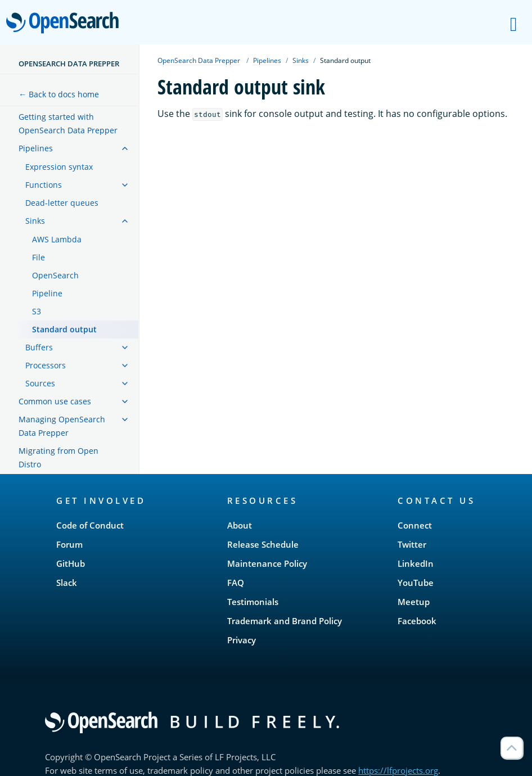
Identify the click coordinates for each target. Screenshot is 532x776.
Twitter (412, 544)
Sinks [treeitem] (35, 221)
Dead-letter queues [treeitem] (62, 203)
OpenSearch (66, 24)
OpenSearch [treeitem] (55, 275)
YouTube (416, 583)
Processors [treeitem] (46, 365)
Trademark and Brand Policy (285, 621)
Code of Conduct (90, 525)
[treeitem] (125, 148)
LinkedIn (416, 563)
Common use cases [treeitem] (55, 401)
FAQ (236, 583)
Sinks (301, 60)
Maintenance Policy (267, 563)
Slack (67, 583)
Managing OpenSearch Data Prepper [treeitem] (62, 426)
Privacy (242, 640)
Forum (69, 544)
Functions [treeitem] (44, 185)
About (240, 525)
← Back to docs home (59, 94)
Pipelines (267, 60)
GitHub (71, 563)
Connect (415, 525)
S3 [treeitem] (37, 311)
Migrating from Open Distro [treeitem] (58, 457)
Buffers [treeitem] (39, 347)
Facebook (417, 621)
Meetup (414, 602)
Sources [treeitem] (40, 383)
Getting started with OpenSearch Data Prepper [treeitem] (68, 123)
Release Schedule (263, 544)
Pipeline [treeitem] (47, 293)
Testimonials (253, 602)
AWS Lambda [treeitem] (57, 239)
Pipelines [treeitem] (36, 148)
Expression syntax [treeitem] (59, 167)
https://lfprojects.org (398, 770)
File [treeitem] (39, 257)
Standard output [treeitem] (64, 329)
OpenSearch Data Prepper (69, 64)
